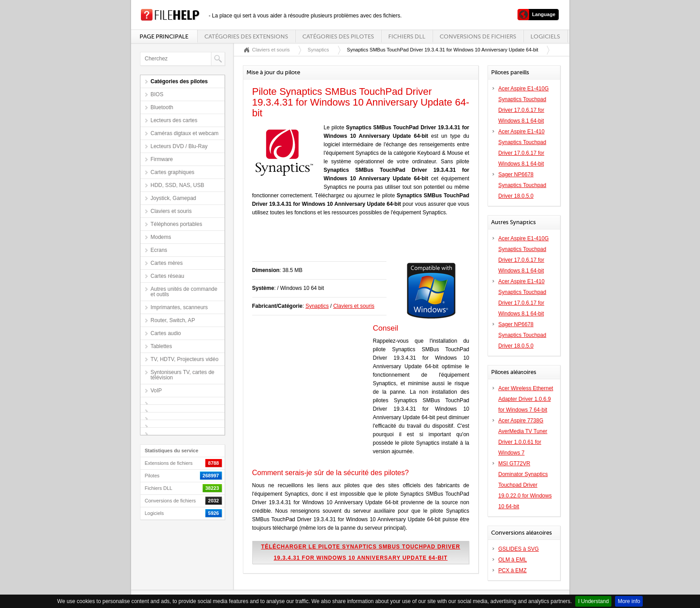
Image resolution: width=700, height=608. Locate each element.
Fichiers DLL (407, 36)
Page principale (164, 36)
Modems (161, 237)
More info (629, 601)
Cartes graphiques (173, 172)
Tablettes (161, 346)
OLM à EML (513, 560)
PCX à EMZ (512, 570)
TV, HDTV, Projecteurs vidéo (185, 359)
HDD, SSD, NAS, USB (178, 185)
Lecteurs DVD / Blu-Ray (179, 146)
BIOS (157, 94)
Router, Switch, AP (173, 320)
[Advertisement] (357, 243)
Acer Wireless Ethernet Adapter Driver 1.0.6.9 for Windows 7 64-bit (526, 399)
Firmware (162, 159)
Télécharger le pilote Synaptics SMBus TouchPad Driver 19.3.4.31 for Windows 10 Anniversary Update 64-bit (361, 552)
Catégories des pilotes (338, 36)
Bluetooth (162, 107)
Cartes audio (166, 333)
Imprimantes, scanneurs (179, 307)
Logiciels (545, 36)
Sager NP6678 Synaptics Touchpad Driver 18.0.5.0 (522, 185)
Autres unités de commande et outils (184, 292)
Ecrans (159, 250)
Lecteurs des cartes (174, 120)
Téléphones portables (176, 224)
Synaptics (318, 50)
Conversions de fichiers (478, 36)
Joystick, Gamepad (174, 198)
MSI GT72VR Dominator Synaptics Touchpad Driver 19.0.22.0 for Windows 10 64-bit (525, 485)
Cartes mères (167, 263)
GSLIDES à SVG (519, 549)
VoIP (156, 391)
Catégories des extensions (246, 36)
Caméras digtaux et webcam (185, 133)
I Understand (593, 601)
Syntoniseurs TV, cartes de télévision (183, 375)
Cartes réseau (168, 276)
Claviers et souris (171, 211)
